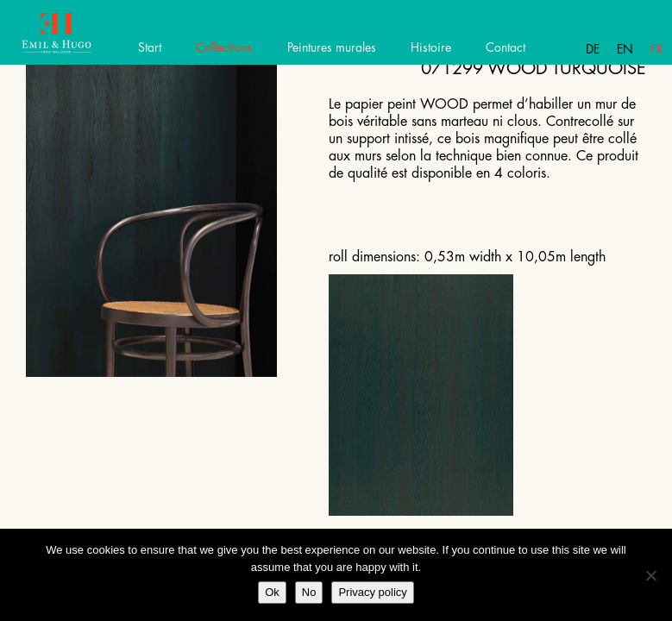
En (625, 49)
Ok (272, 592)
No (309, 592)
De (593, 49)
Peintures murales (332, 47)
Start (150, 47)
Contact (506, 47)
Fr (657, 49)
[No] (650, 575)
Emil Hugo (75, 39)
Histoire (431, 47)
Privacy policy (372, 592)
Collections (224, 47)
